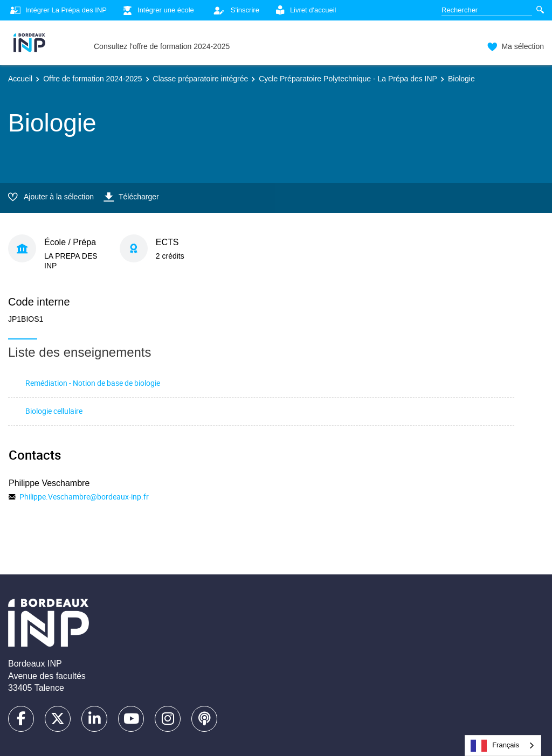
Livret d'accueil (305, 11)
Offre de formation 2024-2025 (92, 79)
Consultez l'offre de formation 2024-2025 (162, 46)
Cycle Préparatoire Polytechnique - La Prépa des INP (348, 79)
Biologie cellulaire (54, 411)
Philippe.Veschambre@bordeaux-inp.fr (84, 497)
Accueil (20, 79)
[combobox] (503, 745)
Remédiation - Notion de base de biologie (93, 383)
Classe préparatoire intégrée (201, 79)
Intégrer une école (157, 11)
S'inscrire (233, 10)
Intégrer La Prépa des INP (57, 11)
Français (495, 746)
